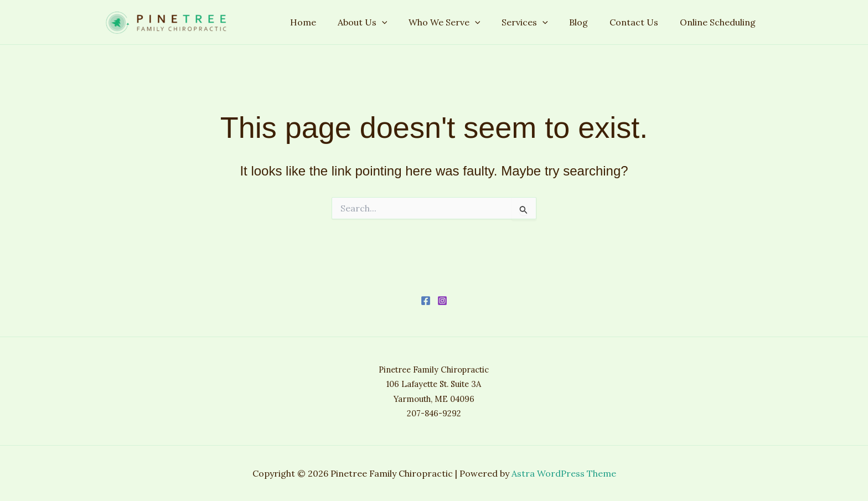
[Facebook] (426, 301)
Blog (588, 22)
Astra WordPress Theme (564, 473)
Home (327, 22)
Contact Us (639, 22)
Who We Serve (461, 22)
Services (538, 22)
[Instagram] (442, 301)
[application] (402, 22)
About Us (383, 22)
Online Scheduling (719, 22)
